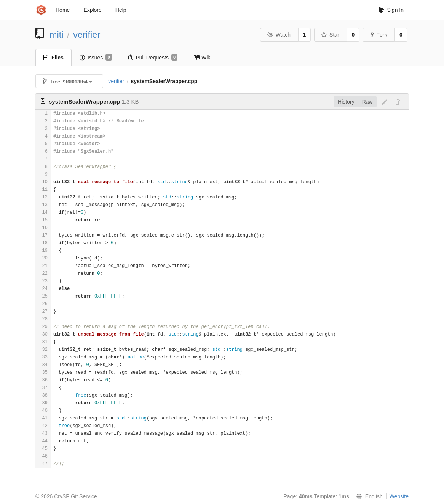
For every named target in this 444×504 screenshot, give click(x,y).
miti (57, 34)
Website (399, 496)
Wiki (202, 58)
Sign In (391, 10)
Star (330, 35)
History (346, 102)
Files (54, 58)
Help (121, 10)
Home (63, 10)
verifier (87, 34)
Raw (367, 102)
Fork (379, 35)
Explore (92, 10)
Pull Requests (153, 58)
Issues (96, 58)
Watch (279, 35)
